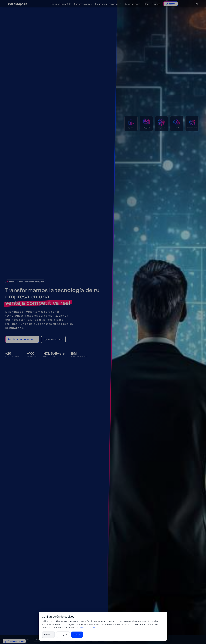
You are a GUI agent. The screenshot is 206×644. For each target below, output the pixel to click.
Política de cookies (88, 628)
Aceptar (77, 635)
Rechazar (48, 635)
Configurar (63, 635)
